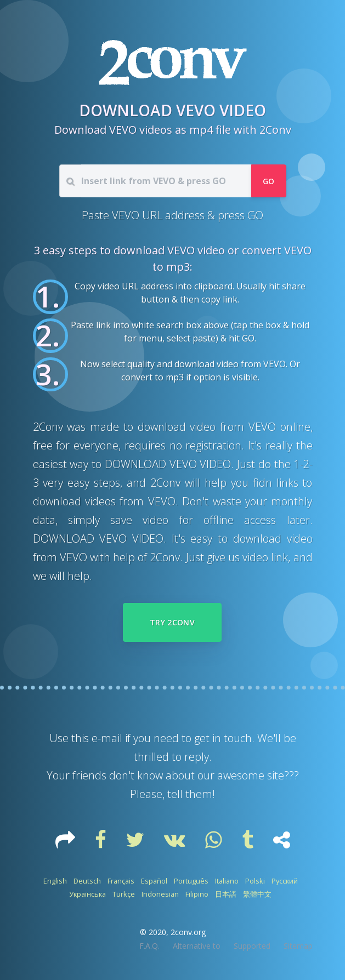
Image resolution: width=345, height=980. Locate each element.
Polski (255, 881)
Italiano (227, 881)
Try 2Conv (172, 622)
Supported (252, 946)
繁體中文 (257, 894)
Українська (87, 894)
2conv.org (188, 932)
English (55, 881)
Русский (285, 881)
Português (191, 881)
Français (121, 881)
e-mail (107, 738)
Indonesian (160, 894)
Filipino (197, 894)
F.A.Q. (149, 946)
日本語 (226, 894)
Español (154, 881)
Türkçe (124, 894)
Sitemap (298, 946)
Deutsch (87, 881)
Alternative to (197, 946)
